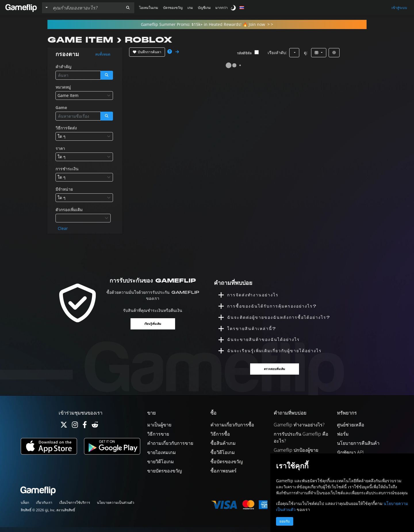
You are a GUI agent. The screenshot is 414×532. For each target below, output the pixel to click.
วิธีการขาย (158, 439)
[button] (128, 8)
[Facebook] (85, 431)
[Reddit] (95, 431)
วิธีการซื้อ (220, 439)
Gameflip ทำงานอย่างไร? (299, 430)
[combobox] (84, 96)
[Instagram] (75, 431)
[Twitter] (64, 431)
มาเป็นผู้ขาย (159, 430)
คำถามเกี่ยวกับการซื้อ (232, 430)
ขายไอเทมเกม (162, 457)
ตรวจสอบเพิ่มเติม (275, 374)
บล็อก (25, 507)
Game (61, 107)
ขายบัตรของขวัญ (165, 476)
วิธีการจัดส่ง (66, 128)
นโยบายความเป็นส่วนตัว (116, 507)
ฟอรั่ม (343, 439)
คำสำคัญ (63, 67)
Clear (63, 228)
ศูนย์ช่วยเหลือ (351, 430)
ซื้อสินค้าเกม (223, 448)
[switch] (234, 8)
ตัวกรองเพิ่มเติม (69, 210)
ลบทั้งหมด (103, 54)
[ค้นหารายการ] (86, 8)
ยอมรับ (285, 521)
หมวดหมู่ (63, 87)
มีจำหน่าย (64, 189)
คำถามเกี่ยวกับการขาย (170, 448)
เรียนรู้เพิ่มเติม (153, 324)
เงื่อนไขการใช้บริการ (75, 507)
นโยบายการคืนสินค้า (358, 448)
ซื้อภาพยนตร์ (224, 476)
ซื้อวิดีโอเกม (223, 457)
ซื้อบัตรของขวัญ (227, 466)
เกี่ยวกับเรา (44, 507)
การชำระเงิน (67, 169)
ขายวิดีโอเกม (161, 466)
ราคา (60, 148)
